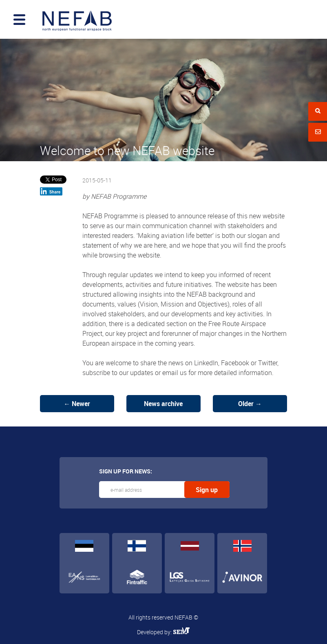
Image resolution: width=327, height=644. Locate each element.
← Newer (77, 404)
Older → (250, 404)
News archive (163, 404)
